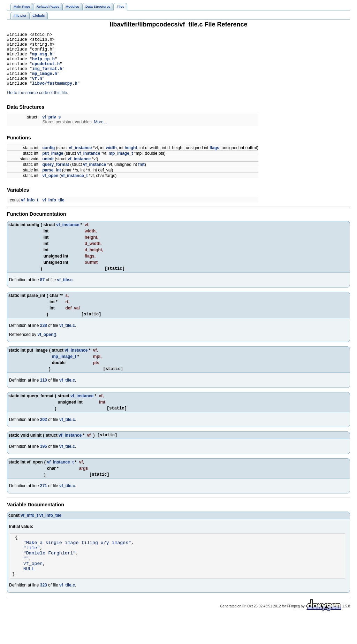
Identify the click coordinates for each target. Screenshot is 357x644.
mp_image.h (45, 83)
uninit (48, 170)
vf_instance (80, 159)
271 (44, 504)
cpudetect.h (46, 71)
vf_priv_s (51, 129)
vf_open (50, 187)
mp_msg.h (42, 59)
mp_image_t (121, 165)
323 (44, 611)
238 (44, 339)
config (48, 159)
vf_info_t (30, 212)
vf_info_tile (53, 212)
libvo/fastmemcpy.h (55, 95)
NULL (29, 593)
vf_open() (47, 348)
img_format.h (47, 77)
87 (42, 292)
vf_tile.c (65, 292)
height (131, 159)
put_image (53, 165)
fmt (141, 176)
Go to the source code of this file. (37, 104)
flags (214, 159)
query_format (56, 176)
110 (44, 395)
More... (100, 133)
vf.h (37, 89)
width (111, 159)
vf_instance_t (74, 187)
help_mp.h (43, 65)
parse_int (51, 182)
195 (44, 463)
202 (44, 435)
